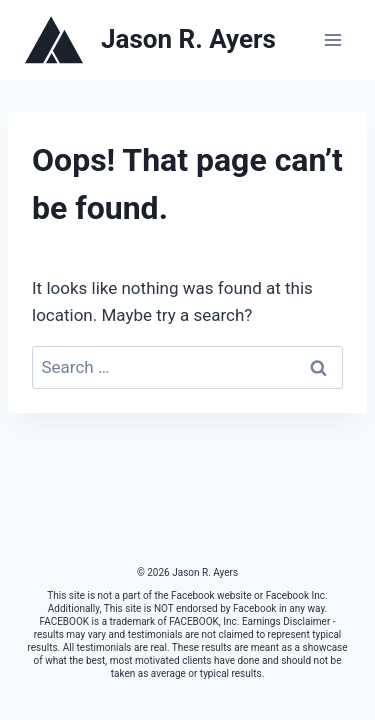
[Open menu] (332, 39)
